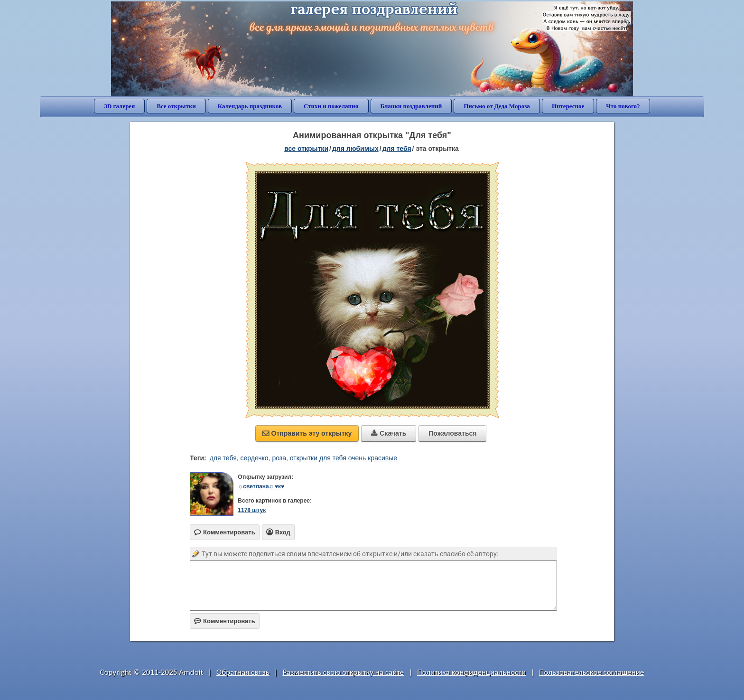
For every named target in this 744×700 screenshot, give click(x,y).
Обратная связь (243, 672)
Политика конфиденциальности (471, 672)
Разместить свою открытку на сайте (343, 672)
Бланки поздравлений (411, 106)
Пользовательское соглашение (591, 672)
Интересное (568, 106)
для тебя (397, 149)
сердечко (255, 458)
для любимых (355, 149)
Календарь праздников (250, 106)
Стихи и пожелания (331, 106)
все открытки (306, 149)
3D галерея (119, 106)
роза (279, 458)
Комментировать (225, 621)
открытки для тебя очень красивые (344, 458)
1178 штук (252, 510)
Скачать (389, 433)
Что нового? (623, 106)
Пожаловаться (452, 433)
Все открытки (176, 106)
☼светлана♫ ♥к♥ (261, 486)
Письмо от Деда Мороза (497, 106)
